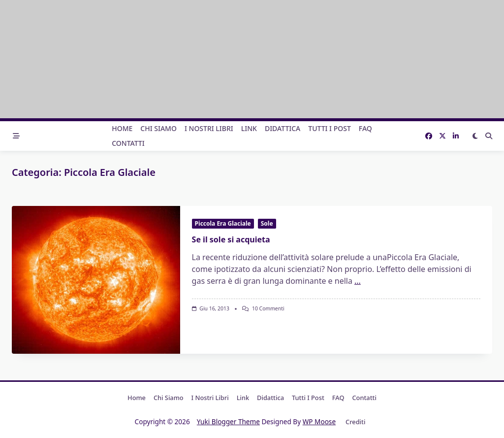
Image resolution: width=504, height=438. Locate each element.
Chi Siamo (158, 128)
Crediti (355, 422)
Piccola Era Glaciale (223, 223)
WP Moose (319, 421)
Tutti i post (330, 128)
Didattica (283, 128)
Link (249, 128)
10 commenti (268, 308)
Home (122, 128)
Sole (267, 223)
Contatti (128, 143)
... (358, 281)
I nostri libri (209, 128)
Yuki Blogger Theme (228, 421)
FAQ (365, 128)
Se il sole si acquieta (231, 239)
